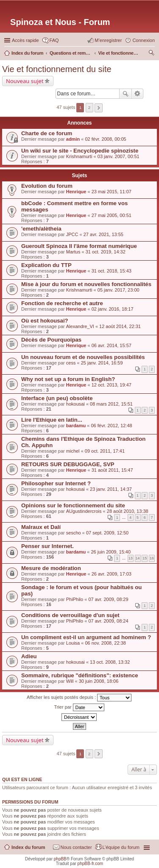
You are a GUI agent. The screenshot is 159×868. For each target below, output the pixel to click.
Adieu (29, 656)
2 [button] (89, 107)
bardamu (76, 426)
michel (73, 451)
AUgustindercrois (84, 511)
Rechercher (126, 94)
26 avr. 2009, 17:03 (112, 574)
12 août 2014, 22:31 (120, 326)
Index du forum (28, 847)
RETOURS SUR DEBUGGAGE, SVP (68, 464)
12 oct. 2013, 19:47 (112, 385)
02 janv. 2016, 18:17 (113, 309)
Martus (73, 252)
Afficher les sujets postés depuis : (79, 698)
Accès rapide (25, 40)
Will (70, 681)
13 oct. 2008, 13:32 (110, 662)
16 (152, 558)
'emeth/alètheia (41, 229)
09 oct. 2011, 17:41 (105, 451)
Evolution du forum (47, 186)
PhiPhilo (75, 599)
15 (145, 558)
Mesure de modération (51, 568)
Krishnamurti (79, 156)
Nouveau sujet (25, 81)
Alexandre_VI (80, 326)
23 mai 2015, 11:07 (112, 192)
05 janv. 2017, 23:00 (119, 290)
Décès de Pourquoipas (51, 340)
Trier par (79, 707)
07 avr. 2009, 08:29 (108, 599)
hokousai (75, 404)
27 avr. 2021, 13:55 (103, 234)
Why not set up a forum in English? (68, 379)
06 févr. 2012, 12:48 (111, 426)
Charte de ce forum (47, 133)
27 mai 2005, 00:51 (112, 215)
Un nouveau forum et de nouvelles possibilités (83, 357)
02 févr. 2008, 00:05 (105, 139)
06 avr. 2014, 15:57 (112, 345)
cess (71, 363)
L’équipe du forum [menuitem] (121, 847)
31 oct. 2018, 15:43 (112, 271)
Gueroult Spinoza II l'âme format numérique (79, 246)
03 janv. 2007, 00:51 (119, 156)
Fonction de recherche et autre (62, 303)
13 (131, 558)
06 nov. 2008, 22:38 (105, 643)
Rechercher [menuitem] (151, 54)
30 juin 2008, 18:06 (99, 681)
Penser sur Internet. (47, 546)
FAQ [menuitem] (54, 40)
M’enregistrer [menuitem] (108, 40)
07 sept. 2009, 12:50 (107, 533)
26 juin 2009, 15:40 (111, 552)
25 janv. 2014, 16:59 (102, 363)
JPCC (72, 234)
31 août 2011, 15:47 (112, 470)
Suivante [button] (99, 108)
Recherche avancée (138, 94)
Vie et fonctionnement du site (57, 69)
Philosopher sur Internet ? (56, 483)
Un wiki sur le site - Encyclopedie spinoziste (80, 151)
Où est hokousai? (45, 321)
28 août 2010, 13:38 (128, 511)
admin (73, 139)
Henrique (76, 192)
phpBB (60, 859)
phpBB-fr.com (91, 864)
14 (138, 558)
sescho (74, 533)
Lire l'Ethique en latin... (52, 420)
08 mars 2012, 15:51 (111, 404)
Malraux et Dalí (41, 527)
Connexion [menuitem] (144, 40)
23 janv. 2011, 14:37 (111, 489)
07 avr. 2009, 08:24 (108, 621)
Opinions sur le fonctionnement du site (73, 505)
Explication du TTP (46, 265)
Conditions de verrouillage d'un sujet (70, 615)
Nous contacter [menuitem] (76, 847)
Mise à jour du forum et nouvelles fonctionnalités (86, 284)
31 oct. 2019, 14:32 (106, 252)
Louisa (73, 643)
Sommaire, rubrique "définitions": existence (80, 675)
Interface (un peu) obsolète (57, 398)
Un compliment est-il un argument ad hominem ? (86, 637)
